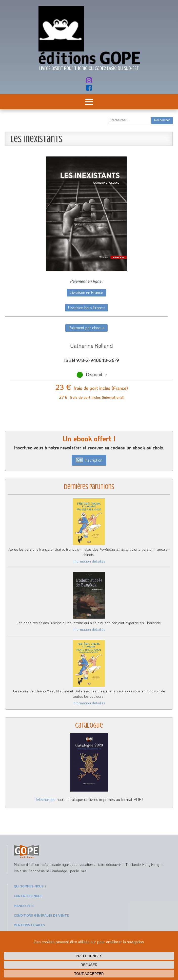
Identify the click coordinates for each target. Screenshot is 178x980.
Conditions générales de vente (41, 915)
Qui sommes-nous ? (30, 886)
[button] (89, 460)
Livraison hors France (86, 308)
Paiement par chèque (86, 328)
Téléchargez (45, 799)
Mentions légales (29, 925)
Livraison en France (86, 292)
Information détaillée (89, 561)
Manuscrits (24, 906)
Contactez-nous (28, 896)
